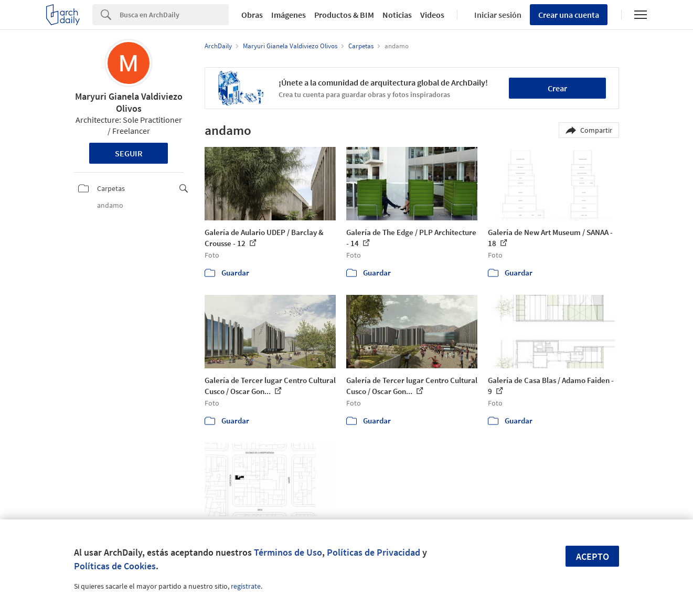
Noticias (397, 15)
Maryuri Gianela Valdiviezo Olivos (129, 102)
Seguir (129, 153)
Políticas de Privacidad (374, 552)
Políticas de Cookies (115, 566)
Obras (252, 15)
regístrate (246, 586)
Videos (432, 15)
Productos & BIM (344, 15)
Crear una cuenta (569, 15)
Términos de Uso (288, 552)
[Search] (174, 15)
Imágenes (289, 15)
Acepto (593, 556)
